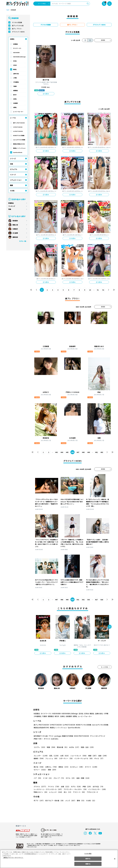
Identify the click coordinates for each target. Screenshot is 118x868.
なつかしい (76, 767)
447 (78, 452)
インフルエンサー (97, 789)
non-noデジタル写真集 (19, 140)
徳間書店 (15, 90)
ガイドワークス (17, 48)
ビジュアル (14, 169)
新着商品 (11, 203)
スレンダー (41, 756)
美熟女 (63, 767)
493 (102, 452)
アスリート (79, 792)
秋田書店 (15, 44)
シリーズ (13, 159)
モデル (76, 787)
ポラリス (47, 739)
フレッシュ (52, 758)
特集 (10, 209)
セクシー (105, 767)
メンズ (70, 801)
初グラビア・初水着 (55, 801)
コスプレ (40, 747)
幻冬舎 (15, 65)
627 (96, 600)
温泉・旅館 (83, 778)
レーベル (13, 118)
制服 (51, 747)
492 (96, 452)
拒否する (88, 859)
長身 (102, 756)
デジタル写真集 (17, 22)
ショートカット (78, 756)
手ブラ (39, 801)
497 (56, 600)
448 (83, 452)
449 (89, 452)
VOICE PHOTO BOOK (81, 736)
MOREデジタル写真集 (19, 135)
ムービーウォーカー (18, 112)
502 (83, 600)
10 (90, 290)
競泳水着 (62, 747)
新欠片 (15, 95)
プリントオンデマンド (97, 736)
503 (89, 600)
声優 (86, 787)
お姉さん (51, 767)
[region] (59, 859)
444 (62, 452)
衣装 (11, 164)
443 (56, 452)
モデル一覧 (22, 241)
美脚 (92, 756)
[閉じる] (115, 859)
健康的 (39, 758)
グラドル (40, 787)
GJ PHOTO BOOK (18, 131)
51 (98, 290)
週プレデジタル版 (18, 26)
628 (102, 600)
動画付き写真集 (67, 736)
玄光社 (15, 61)
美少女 (39, 767)
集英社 (15, 69)
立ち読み (46, 94)
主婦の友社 (16, 74)
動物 (81, 801)
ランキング (12, 206)
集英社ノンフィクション (19, 148)
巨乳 (54, 756)
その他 (12, 191)
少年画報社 (16, 82)
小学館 (15, 78)
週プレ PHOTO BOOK (19, 123)
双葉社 (15, 107)
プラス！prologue (55, 736)
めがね (74, 747)
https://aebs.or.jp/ (31, 847)
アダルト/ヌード (92, 792)
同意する (88, 864)
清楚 (38, 770)
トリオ (48, 778)
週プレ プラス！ (17, 29)
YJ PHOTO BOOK (18, 127)
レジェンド (56, 792)
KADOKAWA (16, 53)
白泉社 (15, 99)
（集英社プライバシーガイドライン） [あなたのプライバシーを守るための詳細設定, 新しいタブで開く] (13, 858)
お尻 (64, 756)
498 (62, 600)
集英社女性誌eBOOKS (19, 144)
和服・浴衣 (87, 747)
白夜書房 (15, 103)
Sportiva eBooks (18, 152)
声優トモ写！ (38, 739)
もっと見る (105, 667)
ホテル (70, 778)
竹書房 (15, 86)
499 (67, 600)
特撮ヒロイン (41, 792)
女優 (65, 787)
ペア (38, 778)
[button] (110, 627)
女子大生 (97, 787)
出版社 (12, 39)
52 (103, 290)
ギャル (99, 758)
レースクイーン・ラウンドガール (48, 789)
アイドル (54, 787)
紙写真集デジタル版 (41, 736)
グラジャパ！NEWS (18, 32)
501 (78, 600)
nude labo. (55, 739)
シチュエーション (16, 180)
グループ (59, 778)
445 (67, 452)
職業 (11, 185)
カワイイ (91, 767)
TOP (7, 10)
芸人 (68, 792)
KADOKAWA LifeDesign (19, 57)
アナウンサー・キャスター (75, 789)
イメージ (13, 175)
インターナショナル (84, 758)
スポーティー (66, 758)
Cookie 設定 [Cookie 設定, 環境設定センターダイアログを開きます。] (88, 854)
